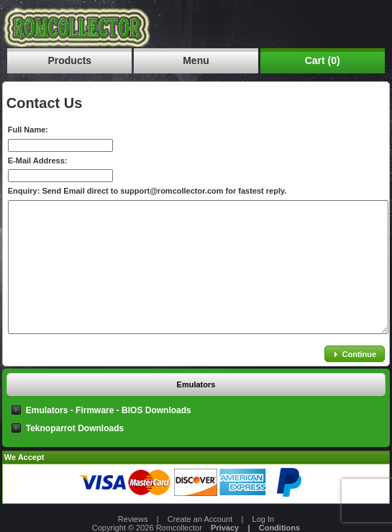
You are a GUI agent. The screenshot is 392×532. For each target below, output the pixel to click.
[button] (355, 354)
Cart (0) (323, 60)
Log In (264, 519)
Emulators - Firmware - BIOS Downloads (109, 410)
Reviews (133, 519)
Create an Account (200, 519)
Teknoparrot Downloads (75, 428)
